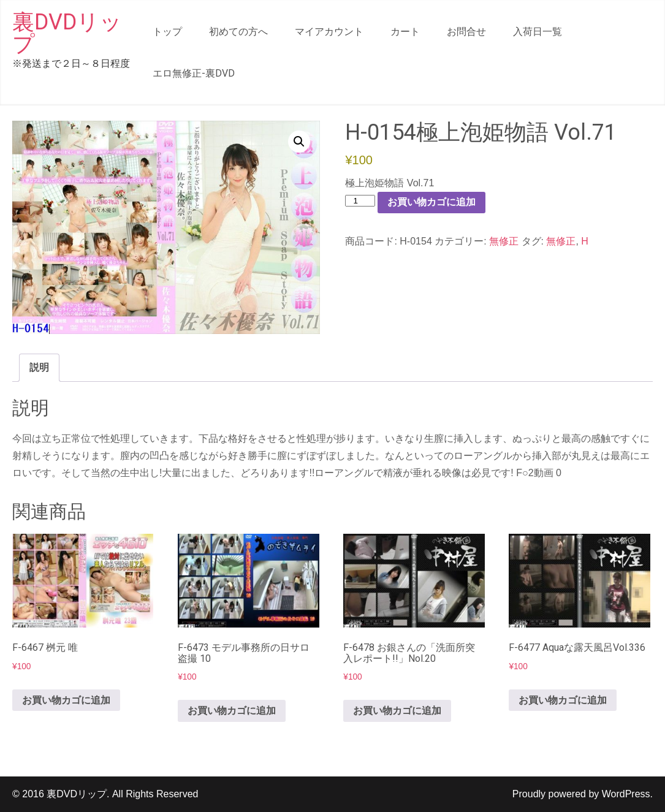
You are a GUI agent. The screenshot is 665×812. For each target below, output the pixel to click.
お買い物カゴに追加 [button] (66, 700)
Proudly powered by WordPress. (583, 794)
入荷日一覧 (538, 32)
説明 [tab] (39, 367)
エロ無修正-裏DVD (194, 73)
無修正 (504, 241)
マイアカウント (329, 32)
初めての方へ (238, 32)
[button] (299, 142)
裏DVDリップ (67, 33)
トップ (167, 32)
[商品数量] (360, 201)
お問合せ (466, 32)
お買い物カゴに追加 (431, 202)
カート (405, 32)
